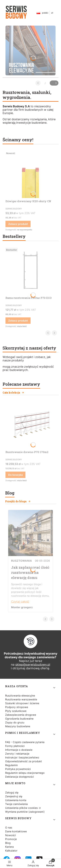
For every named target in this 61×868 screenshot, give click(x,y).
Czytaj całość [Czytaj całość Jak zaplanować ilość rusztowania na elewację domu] (20, 602)
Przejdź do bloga (18, 501)
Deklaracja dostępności (19, 777)
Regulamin (11, 765)
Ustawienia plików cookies (22, 808)
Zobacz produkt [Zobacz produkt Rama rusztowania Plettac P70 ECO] (18, 321)
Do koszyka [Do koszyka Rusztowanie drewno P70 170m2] (15, 475)
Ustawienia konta (16, 800)
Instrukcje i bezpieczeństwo (22, 757)
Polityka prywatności (18, 769)
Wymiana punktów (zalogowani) (25, 812)
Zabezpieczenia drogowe (21, 715)
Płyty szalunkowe (16, 711)
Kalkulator (11, 851)
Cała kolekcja (13, 392)
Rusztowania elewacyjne (20, 696)
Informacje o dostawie (19, 750)
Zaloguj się (12, 792)
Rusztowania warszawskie (21, 699)
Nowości (10, 835)
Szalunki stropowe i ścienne (22, 703)
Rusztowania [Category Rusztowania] (22, 561)
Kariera (9, 847)
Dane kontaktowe (16, 831)
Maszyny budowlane (18, 726)
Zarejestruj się (14, 796)
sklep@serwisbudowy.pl (33, 665)
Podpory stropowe (17, 707)
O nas (9, 828)
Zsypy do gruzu (15, 722)
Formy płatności (15, 746)
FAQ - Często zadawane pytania (25, 742)
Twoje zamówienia (16, 804)
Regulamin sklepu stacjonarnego (25, 773)
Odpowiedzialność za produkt (23, 761)
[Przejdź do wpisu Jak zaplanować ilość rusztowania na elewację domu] (31, 555)
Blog (8, 843)
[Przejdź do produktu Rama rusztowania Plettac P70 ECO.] (30, 271)
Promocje (11, 839)
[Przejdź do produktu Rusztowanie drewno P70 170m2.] (30, 425)
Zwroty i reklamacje (17, 754)
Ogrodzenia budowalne (19, 719)
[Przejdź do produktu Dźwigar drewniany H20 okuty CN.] (30, 174)
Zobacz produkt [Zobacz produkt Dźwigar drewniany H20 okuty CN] (18, 224)
